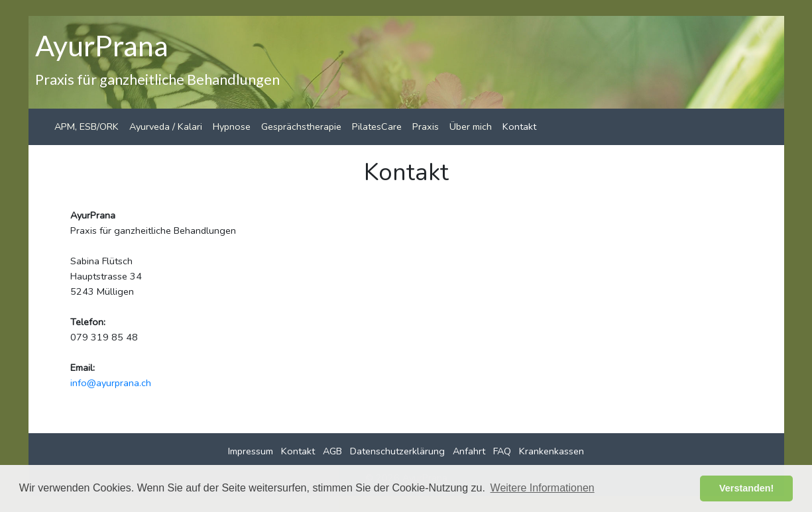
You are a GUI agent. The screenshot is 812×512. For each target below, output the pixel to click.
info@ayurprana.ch (111, 383)
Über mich (471, 127)
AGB (332, 451)
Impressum (251, 451)
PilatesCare (377, 127)
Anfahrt (469, 451)
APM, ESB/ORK (87, 127)
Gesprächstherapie (301, 127)
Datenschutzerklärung (397, 451)
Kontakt (519, 127)
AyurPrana (102, 45)
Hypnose (232, 127)
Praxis (426, 127)
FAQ (502, 451)
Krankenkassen (551, 451)
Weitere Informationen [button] (543, 488)
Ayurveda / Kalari (166, 127)
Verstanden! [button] (746, 488)
